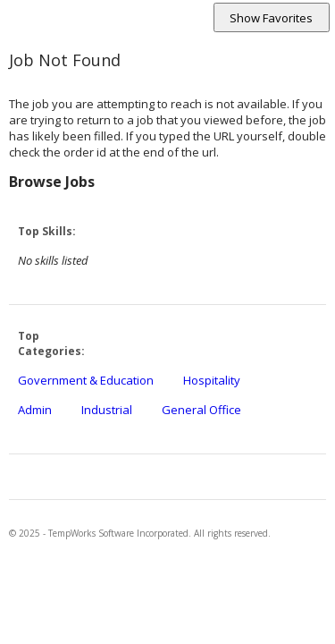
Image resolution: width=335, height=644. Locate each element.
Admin (35, 410)
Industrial (107, 410)
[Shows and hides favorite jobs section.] (272, 17)
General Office (201, 410)
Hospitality (212, 380)
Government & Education (86, 380)
